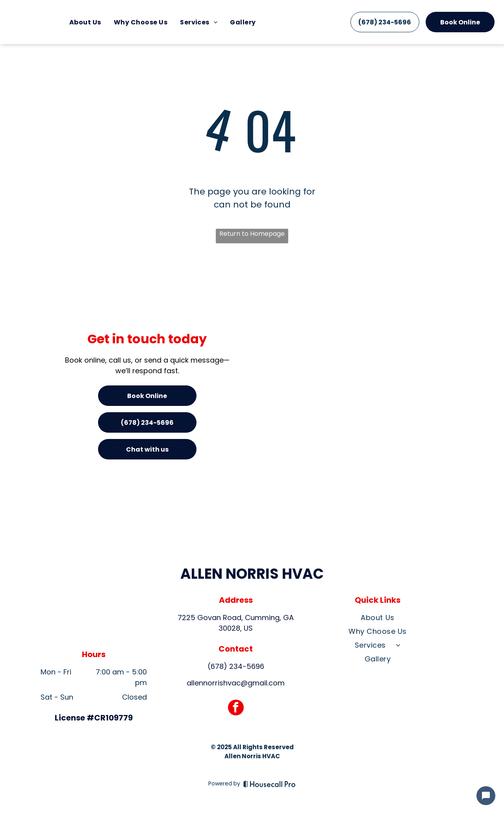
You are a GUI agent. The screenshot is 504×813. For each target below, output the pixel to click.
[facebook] (236, 708)
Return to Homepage (252, 234)
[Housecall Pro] (270, 784)
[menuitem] (85, 22)
